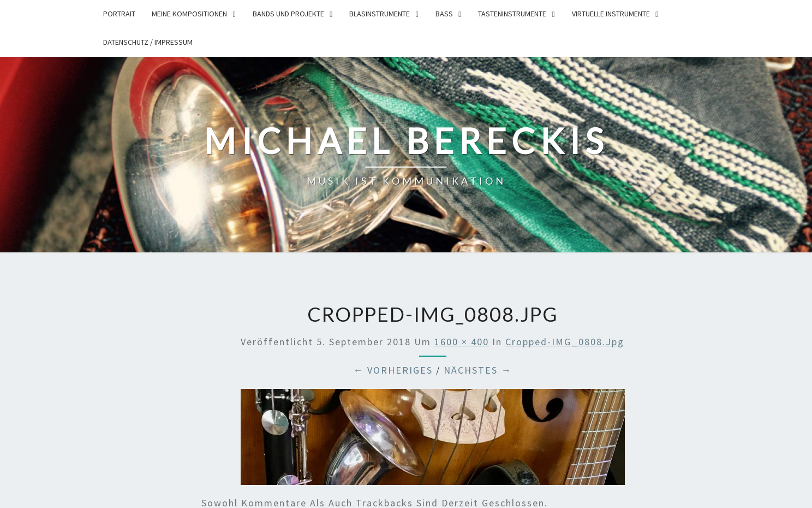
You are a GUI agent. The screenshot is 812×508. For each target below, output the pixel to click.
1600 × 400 (462, 342)
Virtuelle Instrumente (611, 14)
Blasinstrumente (380, 14)
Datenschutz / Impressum (148, 42)
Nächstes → (478, 370)
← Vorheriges (393, 370)
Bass (444, 14)
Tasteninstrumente (512, 14)
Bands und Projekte (288, 14)
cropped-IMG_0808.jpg (565, 342)
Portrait (119, 14)
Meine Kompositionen (189, 14)
